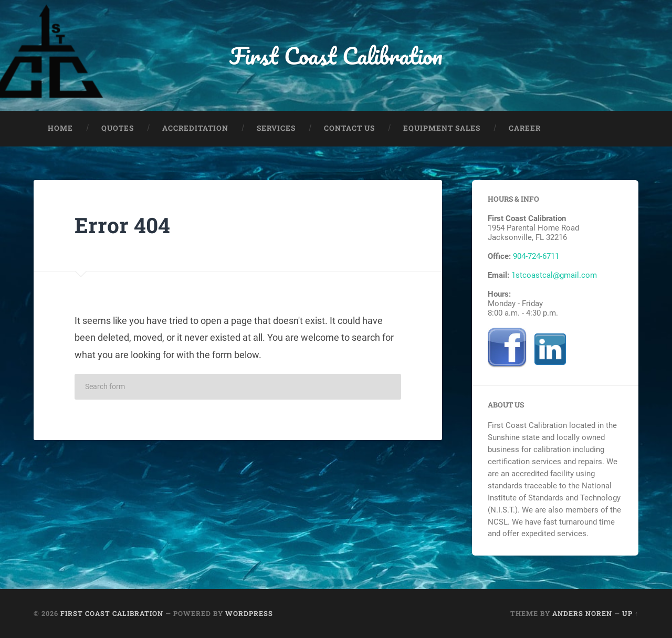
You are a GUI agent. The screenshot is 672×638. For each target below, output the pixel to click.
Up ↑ (630, 613)
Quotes (118, 128)
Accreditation (195, 128)
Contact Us (349, 128)
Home (60, 128)
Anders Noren (582, 613)
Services (276, 128)
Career (525, 128)
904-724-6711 (536, 256)
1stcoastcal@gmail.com (554, 275)
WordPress (249, 613)
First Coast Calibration (336, 55)
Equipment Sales (442, 128)
